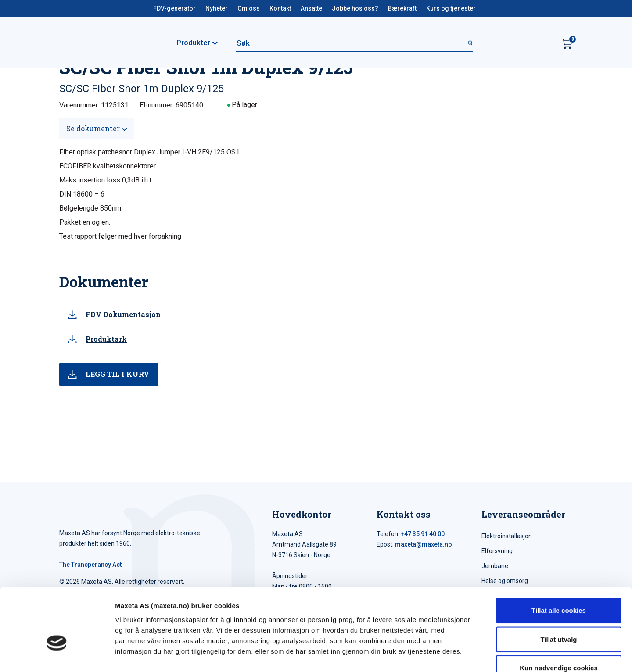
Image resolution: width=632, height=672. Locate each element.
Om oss (249, 8)
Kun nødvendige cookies (559, 614)
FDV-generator (174, 8)
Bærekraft (402, 8)
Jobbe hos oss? (355, 8)
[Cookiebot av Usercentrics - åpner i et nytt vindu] (57, 655)
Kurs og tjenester (451, 8)
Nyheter (217, 8)
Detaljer (467, 655)
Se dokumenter (97, 128)
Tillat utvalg (558, 586)
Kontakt (280, 8)
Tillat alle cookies (559, 557)
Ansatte (311, 8)
